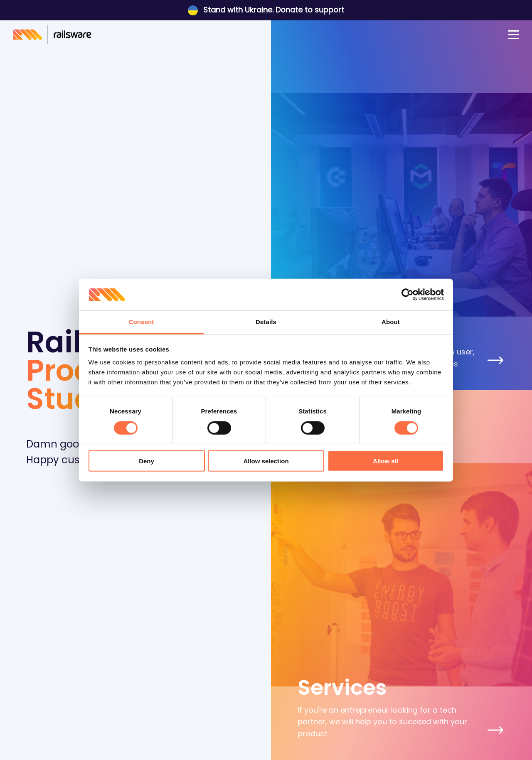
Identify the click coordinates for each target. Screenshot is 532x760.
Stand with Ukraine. (266, 10)
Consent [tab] (142, 322)
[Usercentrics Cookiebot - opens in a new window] (408, 295)
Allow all (385, 461)
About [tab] (391, 322)
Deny (147, 461)
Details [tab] (266, 322)
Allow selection (266, 461)
